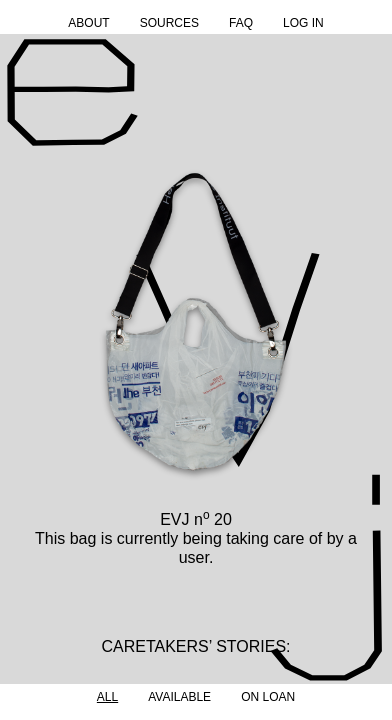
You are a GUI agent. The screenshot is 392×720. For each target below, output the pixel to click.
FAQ (241, 23)
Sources (169, 23)
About (88, 23)
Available (179, 697)
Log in (303, 23)
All (107, 697)
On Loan (268, 697)
